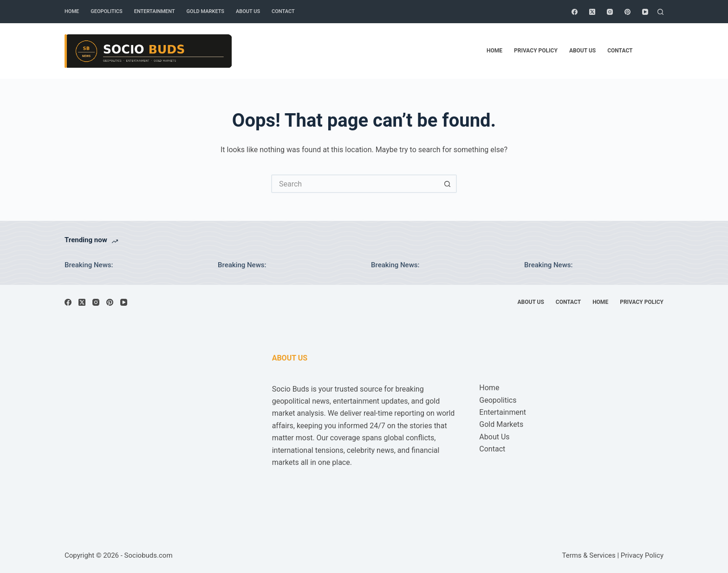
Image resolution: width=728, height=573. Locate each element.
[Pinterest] (627, 12)
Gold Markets (205, 11)
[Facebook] (575, 12)
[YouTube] (645, 12)
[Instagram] (610, 12)
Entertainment (155, 11)
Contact (283, 11)
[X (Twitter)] (592, 12)
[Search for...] (355, 184)
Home (72, 11)
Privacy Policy (536, 51)
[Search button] (448, 184)
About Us (248, 11)
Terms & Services (589, 555)
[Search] (660, 12)
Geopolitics (106, 11)
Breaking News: (89, 265)
